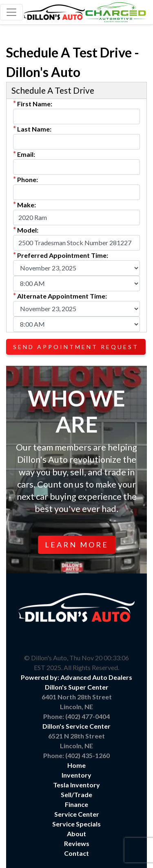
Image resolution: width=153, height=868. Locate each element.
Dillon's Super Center (77, 687)
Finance (76, 804)
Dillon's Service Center (76, 726)
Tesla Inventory (76, 785)
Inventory (76, 775)
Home (76, 765)
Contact (76, 853)
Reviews (77, 843)
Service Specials (76, 824)
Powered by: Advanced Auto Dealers (76, 677)
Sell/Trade (76, 794)
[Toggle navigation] (11, 12)
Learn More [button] (77, 545)
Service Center (77, 814)
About (76, 834)
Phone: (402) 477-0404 (76, 716)
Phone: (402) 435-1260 (76, 755)
